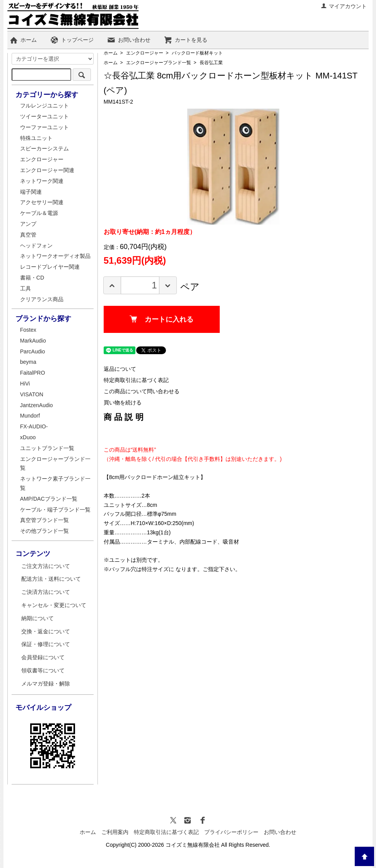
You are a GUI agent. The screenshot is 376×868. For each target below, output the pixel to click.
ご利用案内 (115, 832)
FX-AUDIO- (34, 426)
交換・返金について (46, 631)
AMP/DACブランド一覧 (49, 499)
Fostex (28, 330)
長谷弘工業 (211, 63)
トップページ (72, 40)
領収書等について (43, 670)
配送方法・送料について (51, 579)
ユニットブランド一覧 (47, 448)
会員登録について (43, 657)
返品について (120, 369)
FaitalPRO (33, 373)
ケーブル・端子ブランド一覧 (55, 510)
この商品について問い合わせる (142, 391)
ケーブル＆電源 (39, 213)
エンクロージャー (145, 53)
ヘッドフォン (36, 246)
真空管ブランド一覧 (44, 520)
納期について (38, 618)
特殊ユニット (36, 138)
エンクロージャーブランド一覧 (159, 63)
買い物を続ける (123, 402)
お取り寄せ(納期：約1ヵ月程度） (150, 232)
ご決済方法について (46, 592)
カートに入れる (162, 319)
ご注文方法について (46, 566)
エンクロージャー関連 (47, 170)
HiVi (25, 384)
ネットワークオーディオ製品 (55, 256)
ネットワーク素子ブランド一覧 (55, 483)
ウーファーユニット (44, 127)
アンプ (28, 224)
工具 (26, 288)
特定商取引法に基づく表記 (136, 380)
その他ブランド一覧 (44, 531)
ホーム (23, 40)
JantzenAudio (37, 405)
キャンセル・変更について (54, 605)
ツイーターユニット (44, 116)
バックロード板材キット (197, 53)
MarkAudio (33, 341)
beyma (28, 362)
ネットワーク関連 (42, 181)
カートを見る (185, 40)
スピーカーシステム (44, 148)
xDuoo (28, 437)
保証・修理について (46, 644)
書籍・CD (32, 278)
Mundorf (30, 416)
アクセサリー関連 (42, 202)
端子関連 (31, 192)
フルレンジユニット (44, 106)
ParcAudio (33, 351)
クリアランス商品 (42, 299)
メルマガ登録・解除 (46, 684)
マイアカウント (344, 6)
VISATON (32, 394)
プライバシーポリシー (231, 832)
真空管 (28, 235)
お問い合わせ (129, 40)
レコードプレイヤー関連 (50, 267)
